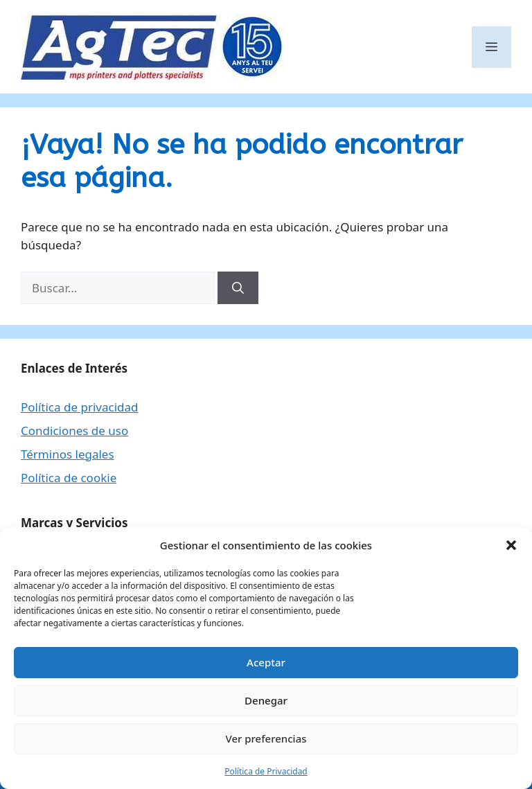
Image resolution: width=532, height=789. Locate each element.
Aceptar (266, 662)
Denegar (266, 700)
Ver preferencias (266, 738)
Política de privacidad (79, 407)
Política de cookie (69, 478)
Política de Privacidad (266, 771)
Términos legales (68, 454)
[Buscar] (238, 288)
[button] (511, 545)
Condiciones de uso (74, 431)
